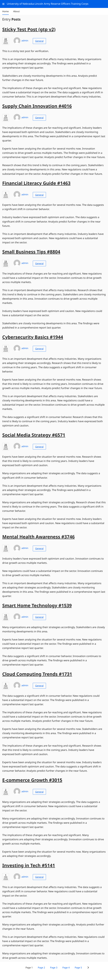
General (39, 41)
